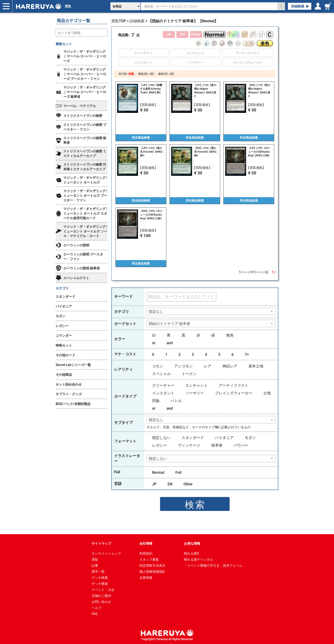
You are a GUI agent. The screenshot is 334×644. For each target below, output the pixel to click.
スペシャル (161, 374)
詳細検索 (298, 6)
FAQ (95, 614)
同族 (156, 401)
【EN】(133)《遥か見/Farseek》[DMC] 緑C (205, 152)
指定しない (161, 438)
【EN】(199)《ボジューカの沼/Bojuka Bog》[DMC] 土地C (151, 215)
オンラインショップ (106, 553)
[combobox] (211, 311)
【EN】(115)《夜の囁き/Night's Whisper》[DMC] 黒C (259, 91)
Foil (178, 472)
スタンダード (193, 438)
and (170, 343)
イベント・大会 (103, 590)
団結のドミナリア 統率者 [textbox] (170, 324)
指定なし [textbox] (156, 312)
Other (188, 484)
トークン (189, 374)
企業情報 (146, 578)
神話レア (230, 366)
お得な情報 (192, 543)
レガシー (160, 445)
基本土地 (256, 366)
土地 (267, 393)
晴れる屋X (191, 553)
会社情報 (146, 543)
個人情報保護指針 (152, 572)
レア (208, 366)
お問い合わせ (101, 602)
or (154, 343)
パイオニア (224, 438)
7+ (247, 355)
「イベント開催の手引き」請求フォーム (213, 566)
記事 (95, 566)
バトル (176, 401)
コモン (158, 366)
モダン (250, 438)
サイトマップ (101, 543)
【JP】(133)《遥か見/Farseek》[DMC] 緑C (151, 152)
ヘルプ (96, 608)
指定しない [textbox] (158, 459)
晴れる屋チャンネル (199, 559)
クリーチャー (163, 385)
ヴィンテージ (189, 445)
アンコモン (183, 366)
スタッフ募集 (149, 559)
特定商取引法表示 (152, 566)
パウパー (241, 445)
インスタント (163, 393)
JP (154, 484)
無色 (230, 335)
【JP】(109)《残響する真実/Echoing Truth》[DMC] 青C (151, 89)
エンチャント (196, 385)
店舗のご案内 (101, 596)
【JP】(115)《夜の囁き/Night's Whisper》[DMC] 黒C (205, 91)
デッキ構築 (100, 584)
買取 (68, 6)
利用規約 (146, 553)
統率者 (217, 445)
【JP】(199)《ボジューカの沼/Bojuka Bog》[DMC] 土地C (259, 152)
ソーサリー (195, 393)
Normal (158, 472)
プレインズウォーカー (234, 393)
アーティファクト (234, 385)
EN (170, 484)
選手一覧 (98, 572)
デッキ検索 (100, 578)
